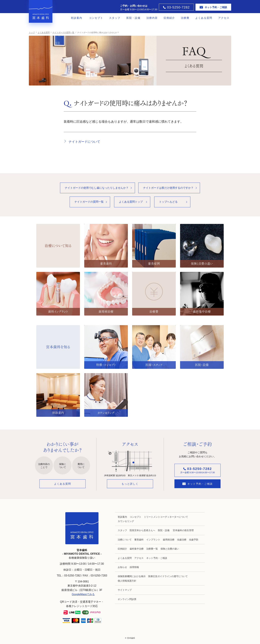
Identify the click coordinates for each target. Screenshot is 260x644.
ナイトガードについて (84, 142)
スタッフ (115, 18)
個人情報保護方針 (127, 581)
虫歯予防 (194, 540)
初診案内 (77, 18)
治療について (125, 540)
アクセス (224, 18)
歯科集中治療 (137, 549)
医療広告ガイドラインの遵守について (168, 576)
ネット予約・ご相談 (157, 558)
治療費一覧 (152, 549)
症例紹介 (169, 18)
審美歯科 (139, 540)
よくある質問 (204, 18)
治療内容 (152, 18)
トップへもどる (168, 202)
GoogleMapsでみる (83, 594)
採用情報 (134, 567)
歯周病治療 (169, 540)
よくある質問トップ (131, 202)
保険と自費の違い (170, 549)
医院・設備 (133, 18)
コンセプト (96, 18)
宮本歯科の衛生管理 (183, 530)
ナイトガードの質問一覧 (89, 202)
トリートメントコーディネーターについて (166, 517)
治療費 (185, 18)
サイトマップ (125, 590)
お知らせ (122, 567)
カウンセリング (126, 521)
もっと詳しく (130, 484)
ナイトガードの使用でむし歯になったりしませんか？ (97, 188)
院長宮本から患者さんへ (142, 530)
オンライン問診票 (127, 599)
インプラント (153, 540)
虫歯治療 (182, 540)
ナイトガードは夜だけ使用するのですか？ (168, 188)
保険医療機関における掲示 (132, 576)
